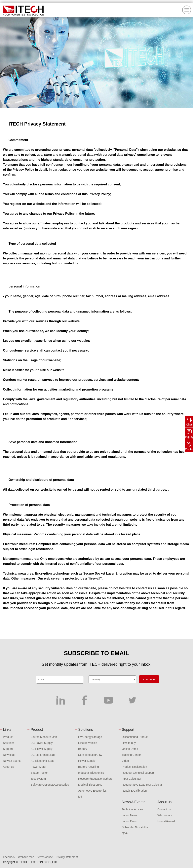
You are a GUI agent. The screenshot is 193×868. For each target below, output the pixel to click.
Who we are (165, 815)
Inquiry (189, 437)
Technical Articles (132, 809)
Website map (26, 857)
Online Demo (130, 749)
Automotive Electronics (92, 791)
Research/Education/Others (95, 779)
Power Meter (39, 767)
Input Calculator (132, 779)
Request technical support (138, 773)
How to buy (129, 743)
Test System (38, 779)
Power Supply (87, 761)
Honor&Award (166, 821)
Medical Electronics (90, 785)
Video (125, 761)
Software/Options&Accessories (50, 785)
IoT (80, 797)
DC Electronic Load (43, 755)
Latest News (129, 815)
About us (8, 767)
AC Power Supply (42, 749)
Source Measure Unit (44, 737)
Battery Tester (39, 773)
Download (9, 755)
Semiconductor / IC (90, 755)
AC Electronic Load (43, 761)
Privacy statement (67, 857)
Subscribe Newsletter (135, 827)
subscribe (149, 679)
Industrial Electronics (91, 773)
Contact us (164, 809)
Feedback (9, 857)
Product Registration (134, 767)
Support (8, 749)
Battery (83, 749)
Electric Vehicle (88, 743)
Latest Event (130, 821)
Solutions (9, 743)
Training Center (131, 755)
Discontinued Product (135, 737)
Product (8, 737)
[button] (99, 103)
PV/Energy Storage (90, 737)
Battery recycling (88, 767)
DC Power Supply (42, 743)
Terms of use (45, 857)
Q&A (125, 833)
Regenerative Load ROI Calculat (142, 785)
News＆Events (12, 761)
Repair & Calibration (134, 791)
